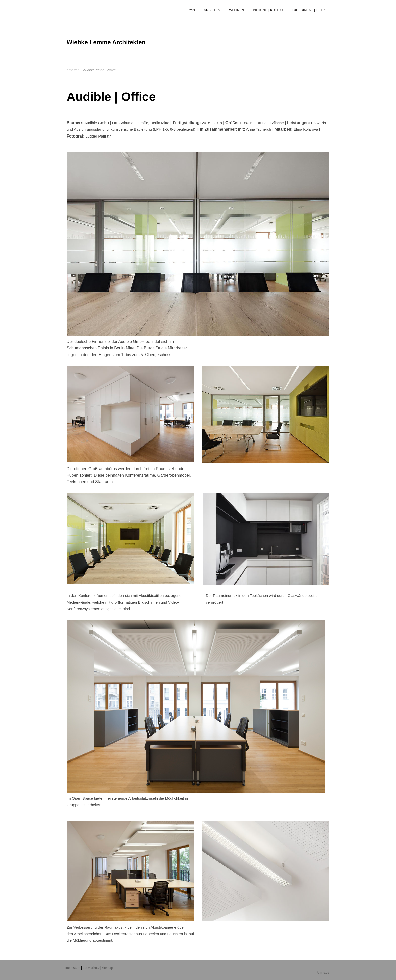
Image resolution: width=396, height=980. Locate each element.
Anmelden (324, 972)
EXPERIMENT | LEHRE (309, 10)
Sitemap (107, 968)
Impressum (73, 968)
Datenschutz (91, 968)
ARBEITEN (212, 10)
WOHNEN (237, 10)
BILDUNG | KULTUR (268, 10)
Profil (191, 10)
